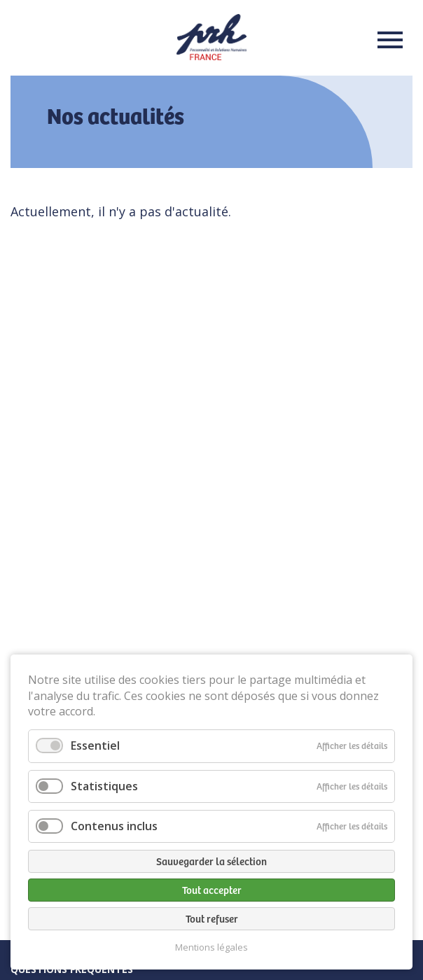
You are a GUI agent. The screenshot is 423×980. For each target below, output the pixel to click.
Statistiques (104, 786)
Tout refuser (212, 918)
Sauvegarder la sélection (211, 861)
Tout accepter (212, 890)
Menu (386, 40)
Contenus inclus (114, 826)
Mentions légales (211, 947)
